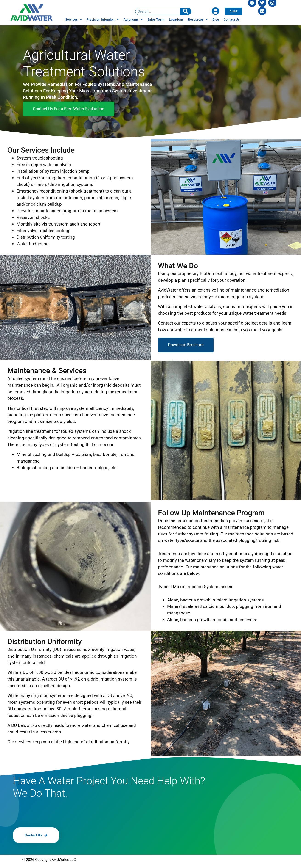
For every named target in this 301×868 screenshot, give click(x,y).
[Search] (186, 11)
